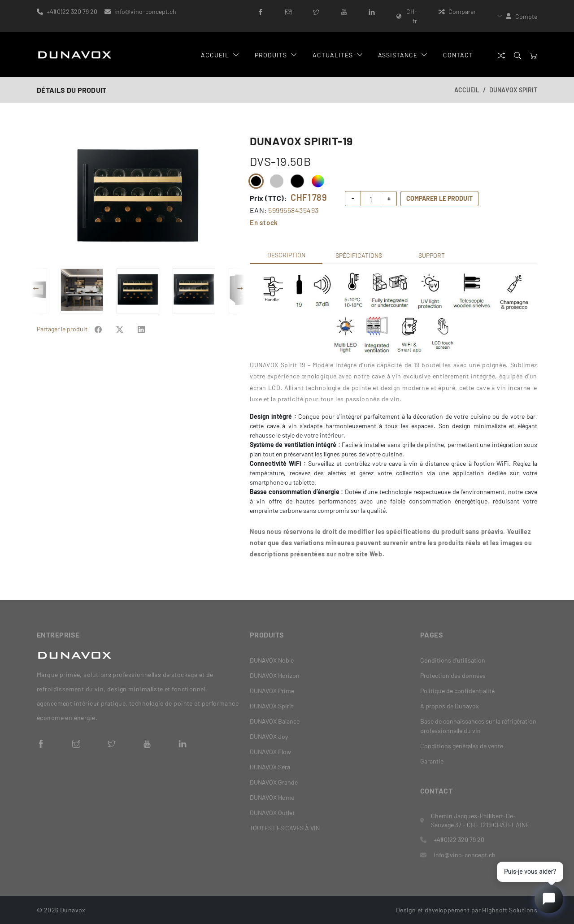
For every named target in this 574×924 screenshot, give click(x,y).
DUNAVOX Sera (270, 767)
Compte (526, 16)
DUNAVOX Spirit (513, 90)
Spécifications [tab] (359, 255)
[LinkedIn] (372, 11)
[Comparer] (501, 55)
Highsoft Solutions (510, 909)
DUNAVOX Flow (270, 752)
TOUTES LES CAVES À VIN (285, 828)
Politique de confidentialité (457, 691)
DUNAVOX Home (272, 797)
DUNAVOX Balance (275, 721)
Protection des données (453, 675)
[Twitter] (316, 11)
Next (240, 288)
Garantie (432, 761)
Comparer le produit (439, 198)
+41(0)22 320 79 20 (72, 11)
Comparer (457, 11)
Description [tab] (286, 255)
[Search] (517, 55)
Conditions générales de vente (462, 746)
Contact (458, 55)
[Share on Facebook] (98, 329)
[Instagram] (288, 11)
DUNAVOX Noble (272, 660)
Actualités (338, 55)
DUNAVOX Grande (274, 782)
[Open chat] (549, 899)
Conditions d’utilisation (453, 660)
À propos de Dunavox (450, 706)
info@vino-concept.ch (145, 11)
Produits (276, 55)
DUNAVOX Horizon (275, 675)
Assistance (403, 55)
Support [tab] (432, 255)
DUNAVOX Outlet (272, 813)
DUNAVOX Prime (272, 691)
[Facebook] (261, 11)
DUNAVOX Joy (269, 736)
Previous (36, 288)
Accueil (220, 55)
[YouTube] (344, 11)
